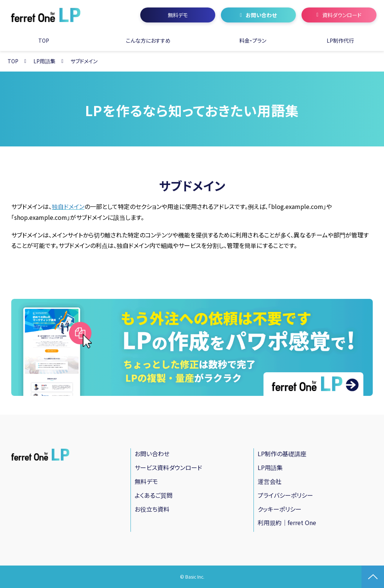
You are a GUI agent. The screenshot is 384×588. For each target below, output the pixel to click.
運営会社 (270, 481)
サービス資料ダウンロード (168, 467)
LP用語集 (44, 61)
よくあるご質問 (154, 495)
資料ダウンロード (342, 15)
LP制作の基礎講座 (282, 454)
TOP (44, 40)
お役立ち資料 (152, 509)
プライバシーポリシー (285, 495)
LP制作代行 (340, 40)
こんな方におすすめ (148, 40)
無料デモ (178, 15)
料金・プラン (253, 40)
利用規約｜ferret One (287, 522)
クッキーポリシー (280, 509)
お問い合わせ (261, 15)
